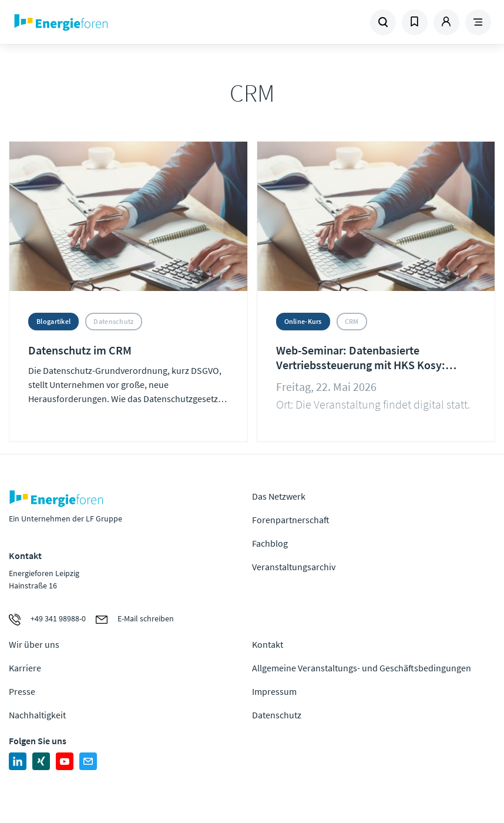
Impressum (274, 691)
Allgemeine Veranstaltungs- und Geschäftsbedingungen (362, 668)
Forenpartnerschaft (291, 520)
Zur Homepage (101, 22)
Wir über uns (34, 644)
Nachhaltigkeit (37, 715)
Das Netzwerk (279, 496)
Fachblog (270, 543)
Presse (22, 691)
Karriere (25, 668)
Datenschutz (277, 715)
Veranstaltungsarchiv (294, 567)
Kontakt (268, 644)
